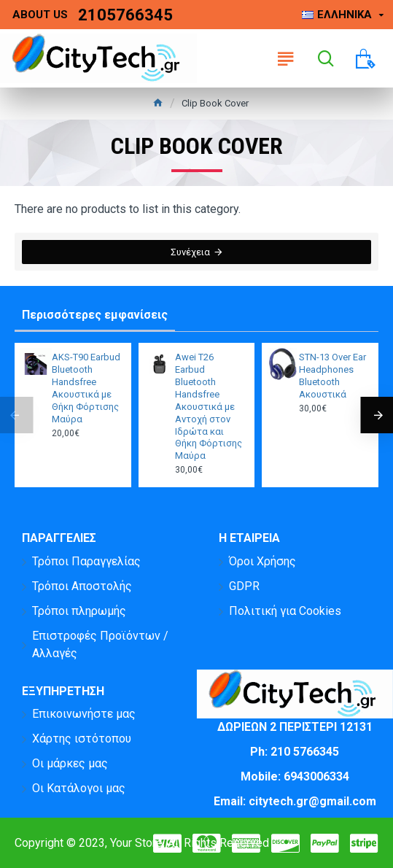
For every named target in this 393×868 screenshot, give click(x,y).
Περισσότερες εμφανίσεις (95, 315)
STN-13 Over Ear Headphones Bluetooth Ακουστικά (332, 376)
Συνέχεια (190, 252)
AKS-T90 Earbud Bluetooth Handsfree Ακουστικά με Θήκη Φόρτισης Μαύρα (86, 388)
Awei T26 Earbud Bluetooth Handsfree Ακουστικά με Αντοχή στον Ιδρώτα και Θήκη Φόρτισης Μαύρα (209, 406)
